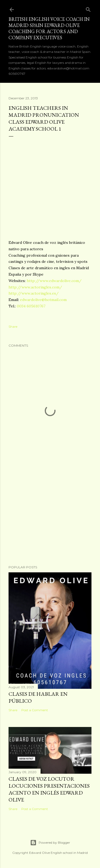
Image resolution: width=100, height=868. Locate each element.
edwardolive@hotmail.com (43, 300)
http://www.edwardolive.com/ (54, 281)
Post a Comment (35, 710)
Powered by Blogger (50, 843)
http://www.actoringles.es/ (34, 293)
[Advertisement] (50, 518)
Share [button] (13, 327)
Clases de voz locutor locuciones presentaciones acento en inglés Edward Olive (49, 789)
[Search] (88, 8)
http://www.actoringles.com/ (35, 287)
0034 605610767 (31, 306)
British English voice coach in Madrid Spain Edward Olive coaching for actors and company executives (49, 28)
